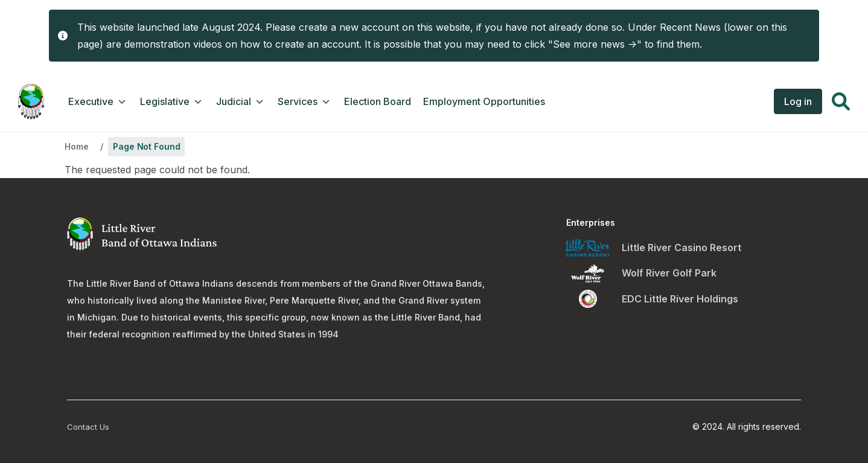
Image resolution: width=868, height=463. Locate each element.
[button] (841, 103)
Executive (98, 101)
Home (76, 146)
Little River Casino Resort (681, 247)
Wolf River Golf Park (669, 273)
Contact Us (88, 427)
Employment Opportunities (484, 101)
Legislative (172, 101)
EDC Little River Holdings (680, 299)
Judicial (241, 101)
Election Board (378, 101)
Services (305, 101)
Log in (798, 101)
